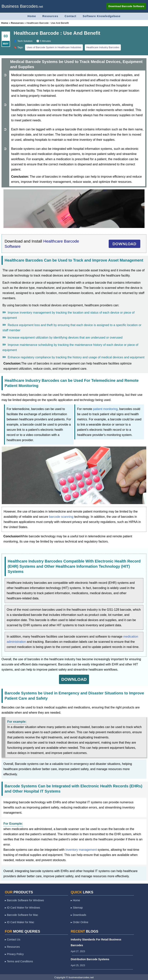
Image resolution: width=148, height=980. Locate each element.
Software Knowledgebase (102, 16)
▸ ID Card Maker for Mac (19, 922)
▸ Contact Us (13, 939)
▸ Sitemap (77, 907)
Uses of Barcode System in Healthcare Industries (54, 47)
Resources (50, 16)
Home (31, 16)
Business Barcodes (20, 6)
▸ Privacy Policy (14, 954)
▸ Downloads (78, 915)
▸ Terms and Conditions (19, 961)
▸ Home (75, 900)
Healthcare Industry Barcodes (103, 47)
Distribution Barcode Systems (90, 959)
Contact (70, 16)
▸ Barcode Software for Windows (24, 900)
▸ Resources (12, 946)
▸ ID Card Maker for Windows (22, 907)
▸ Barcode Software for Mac (21, 915)
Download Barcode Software (126, 6)
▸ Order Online (79, 922)
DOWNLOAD (124, 243)
